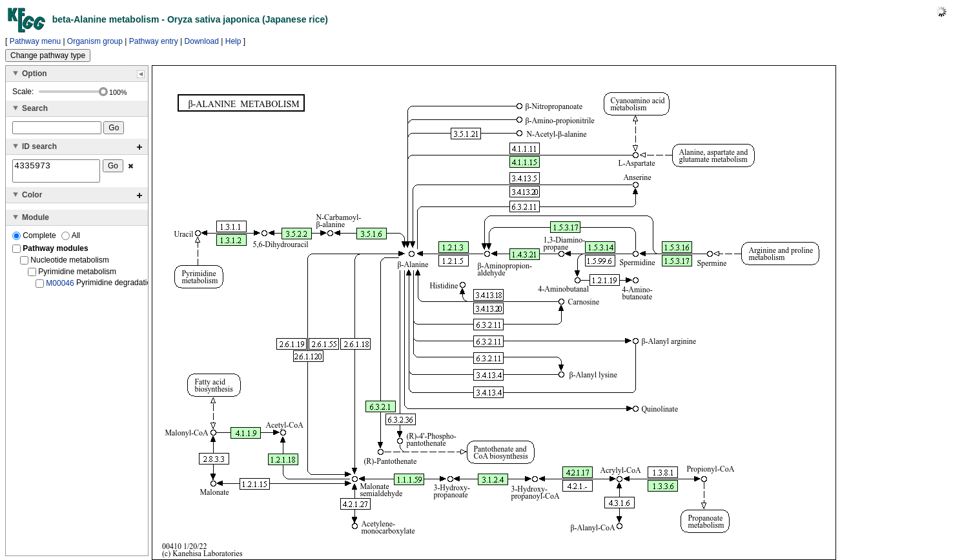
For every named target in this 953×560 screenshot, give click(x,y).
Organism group (95, 41)
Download (202, 41)
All (71, 239)
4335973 (56, 173)
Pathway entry (154, 41)
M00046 (60, 287)
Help (233, 41)
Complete (35, 239)
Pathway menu (35, 41)
